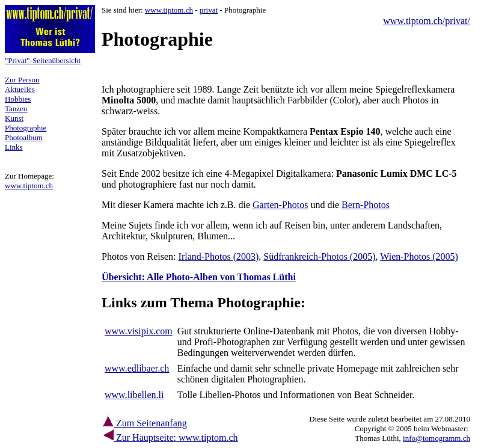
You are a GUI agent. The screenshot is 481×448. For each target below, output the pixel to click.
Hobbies (18, 99)
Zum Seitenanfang (144, 423)
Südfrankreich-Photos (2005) (319, 256)
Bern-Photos (366, 205)
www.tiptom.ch (29, 186)
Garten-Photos (280, 205)
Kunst (14, 118)
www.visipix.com (139, 331)
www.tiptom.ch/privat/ (427, 21)
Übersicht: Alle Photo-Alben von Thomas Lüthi (199, 277)
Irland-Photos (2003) (219, 256)
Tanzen (16, 109)
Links (14, 147)
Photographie (26, 128)
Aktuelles (20, 89)
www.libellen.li (134, 395)
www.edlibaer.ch (137, 368)
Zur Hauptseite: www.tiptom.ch (176, 437)
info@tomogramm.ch (437, 438)
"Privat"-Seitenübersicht (43, 60)
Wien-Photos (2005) (419, 256)
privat (209, 10)
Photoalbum (24, 137)
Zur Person (22, 80)
